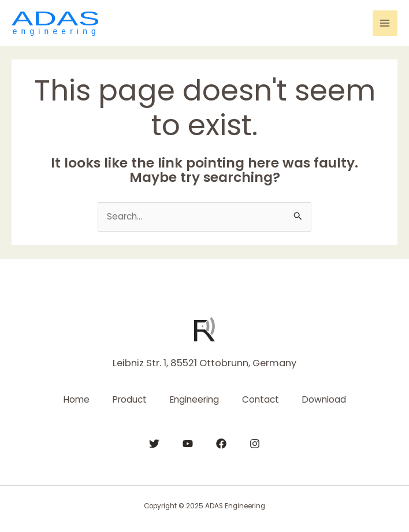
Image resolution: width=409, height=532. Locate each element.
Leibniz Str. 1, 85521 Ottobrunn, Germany (204, 363)
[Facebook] (221, 444)
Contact (261, 399)
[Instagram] (255, 444)
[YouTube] (188, 444)
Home (77, 399)
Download (324, 399)
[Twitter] (154, 444)
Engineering (194, 399)
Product (130, 399)
